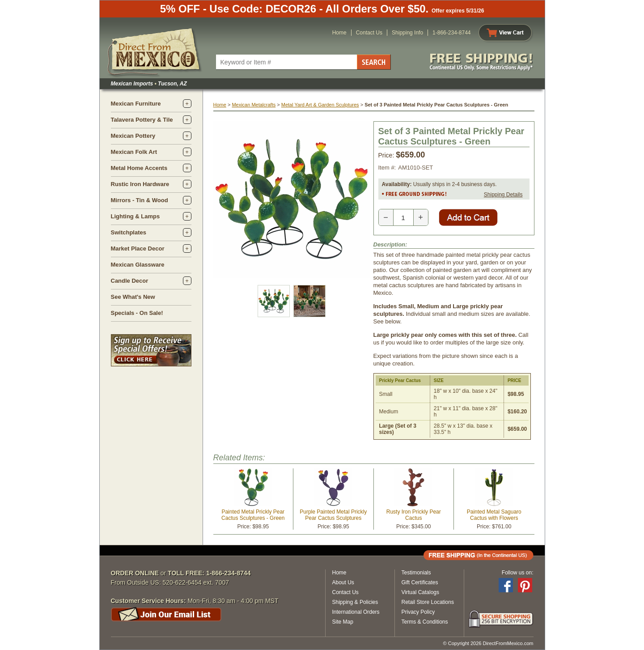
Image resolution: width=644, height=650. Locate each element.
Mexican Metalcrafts (254, 105)
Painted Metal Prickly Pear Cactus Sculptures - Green (253, 515)
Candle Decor (130, 281)
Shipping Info (407, 33)
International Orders (356, 612)
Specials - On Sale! (137, 313)
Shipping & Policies (355, 602)
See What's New (133, 297)
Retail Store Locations (428, 602)
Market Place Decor (138, 249)
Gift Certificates (420, 582)
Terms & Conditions (425, 622)
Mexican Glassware (138, 265)
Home (339, 33)
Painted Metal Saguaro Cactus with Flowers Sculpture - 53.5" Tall (494, 518)
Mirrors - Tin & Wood (140, 200)
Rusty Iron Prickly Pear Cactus (414, 515)
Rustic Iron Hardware (140, 184)
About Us (343, 582)
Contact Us (369, 33)
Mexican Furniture (136, 104)
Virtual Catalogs (421, 592)
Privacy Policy (418, 612)
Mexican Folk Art (134, 152)
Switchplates (129, 232)
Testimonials (416, 573)
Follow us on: (518, 573)
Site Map (343, 622)
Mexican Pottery (133, 136)
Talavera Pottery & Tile (142, 120)
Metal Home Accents (139, 168)
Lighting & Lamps (136, 216)
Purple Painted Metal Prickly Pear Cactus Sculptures (333, 515)
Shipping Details (503, 195)
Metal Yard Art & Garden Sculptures (320, 105)
